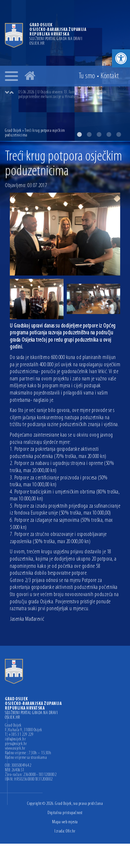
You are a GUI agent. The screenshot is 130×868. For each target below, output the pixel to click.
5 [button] (119, 134)
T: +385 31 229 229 (19, 735)
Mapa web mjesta (65, 822)
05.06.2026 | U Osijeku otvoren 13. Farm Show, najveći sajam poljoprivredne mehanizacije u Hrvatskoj (63, 95)
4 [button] (109, 134)
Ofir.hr (71, 831)
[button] (121, 58)
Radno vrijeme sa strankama (26, 758)
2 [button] (89, 134)
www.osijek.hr (15, 749)
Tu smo (87, 76)
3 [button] (99, 134)
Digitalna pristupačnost (65, 813)
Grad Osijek (13, 131)
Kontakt (110, 76)
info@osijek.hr (15, 739)
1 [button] (79, 134)
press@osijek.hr (16, 744)
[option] (72, 95)
